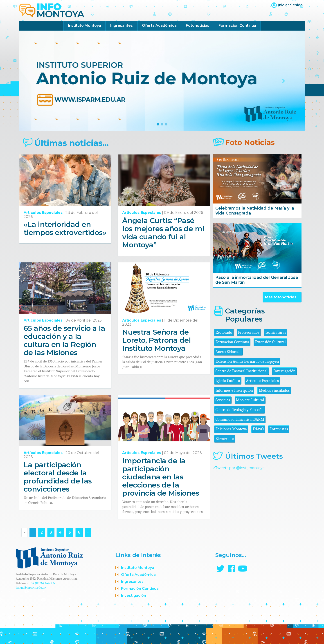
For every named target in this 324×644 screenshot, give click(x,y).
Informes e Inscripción (234, 390)
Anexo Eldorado (228, 352)
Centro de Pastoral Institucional (242, 371)
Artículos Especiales (43, 213)
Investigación (284, 371)
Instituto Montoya (84, 26)
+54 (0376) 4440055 (43, 583)
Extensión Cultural (270, 342)
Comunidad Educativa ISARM (240, 419)
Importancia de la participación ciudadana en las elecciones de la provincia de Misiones (161, 477)
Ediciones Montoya (231, 429)
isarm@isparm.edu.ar (31, 588)
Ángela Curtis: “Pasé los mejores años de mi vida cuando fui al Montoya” (163, 233)
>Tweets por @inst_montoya (239, 468)
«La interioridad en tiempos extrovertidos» (65, 228)
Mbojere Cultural (250, 400)
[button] (41, 81)
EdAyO (258, 429)
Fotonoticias (198, 26)
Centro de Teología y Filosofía (240, 410)
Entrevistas (279, 429)
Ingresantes (121, 26)
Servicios (223, 400)
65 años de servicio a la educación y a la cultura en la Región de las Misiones (64, 340)
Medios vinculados (274, 390)
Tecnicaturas (276, 332)
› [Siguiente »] (88, 532)
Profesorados (249, 332)
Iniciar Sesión (290, 5)
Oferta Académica (159, 26)
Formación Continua (237, 26)
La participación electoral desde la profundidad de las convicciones (58, 477)
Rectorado (224, 332)
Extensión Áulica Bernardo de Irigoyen (247, 361)
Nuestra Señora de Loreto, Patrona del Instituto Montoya (156, 340)
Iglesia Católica (228, 381)
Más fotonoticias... (282, 297)
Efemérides (225, 439)
